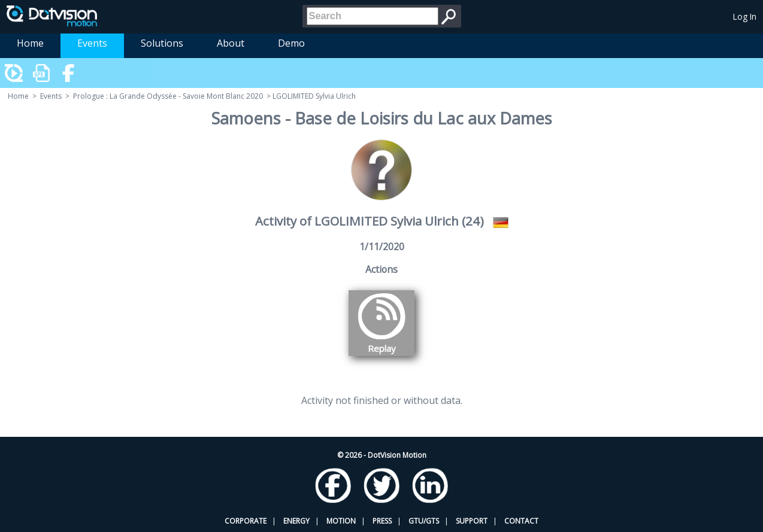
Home (30, 43)
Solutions (162, 43)
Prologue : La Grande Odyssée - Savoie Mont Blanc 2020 (168, 96)
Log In (745, 16)
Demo (291, 43)
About (231, 43)
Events (92, 43)
